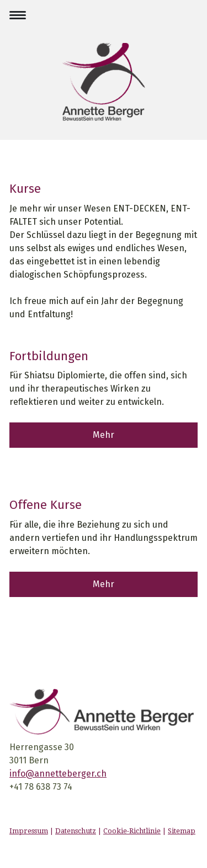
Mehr (104, 435)
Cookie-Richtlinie (132, 831)
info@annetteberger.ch (58, 774)
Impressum (29, 831)
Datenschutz (76, 831)
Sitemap (182, 831)
